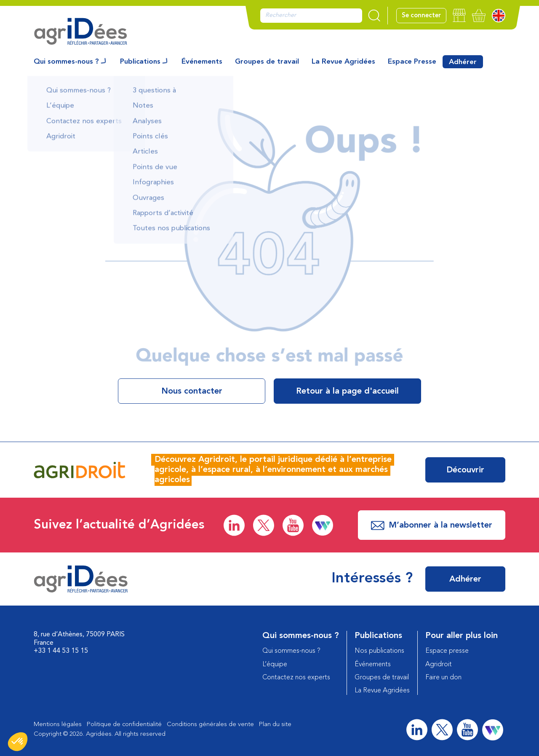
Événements (202, 62)
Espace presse (447, 651)
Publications (140, 62)
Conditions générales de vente (210, 725)
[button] (18, 742)
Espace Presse (412, 62)
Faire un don (443, 678)
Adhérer (463, 62)
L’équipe (275, 665)
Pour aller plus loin (462, 636)
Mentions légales (58, 725)
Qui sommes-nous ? (66, 62)
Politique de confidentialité (124, 725)
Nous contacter (192, 391)
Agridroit (439, 665)
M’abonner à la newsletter (432, 525)
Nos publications (379, 651)
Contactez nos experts (296, 678)
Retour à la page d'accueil (347, 391)
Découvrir (465, 470)
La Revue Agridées (343, 62)
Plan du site (275, 725)
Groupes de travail (267, 62)
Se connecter (421, 16)
